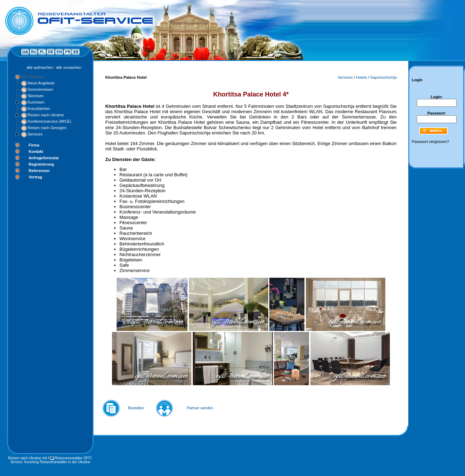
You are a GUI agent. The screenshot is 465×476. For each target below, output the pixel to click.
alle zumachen (69, 67)
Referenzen (39, 171)
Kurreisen (36, 102)
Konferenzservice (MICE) (49, 121)
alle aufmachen (40, 67)
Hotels (361, 77)
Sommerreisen (40, 89)
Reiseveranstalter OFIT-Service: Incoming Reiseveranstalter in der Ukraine (51, 460)
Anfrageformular (44, 158)
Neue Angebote (41, 83)
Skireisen (36, 96)
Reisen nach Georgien (47, 128)
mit (44, 458)
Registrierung (41, 164)
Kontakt (36, 151)
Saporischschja (383, 77)
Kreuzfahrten (39, 109)
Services (35, 134)
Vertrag (35, 177)
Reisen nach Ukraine (46, 115)
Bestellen (136, 408)
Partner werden (200, 408)
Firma (34, 145)
